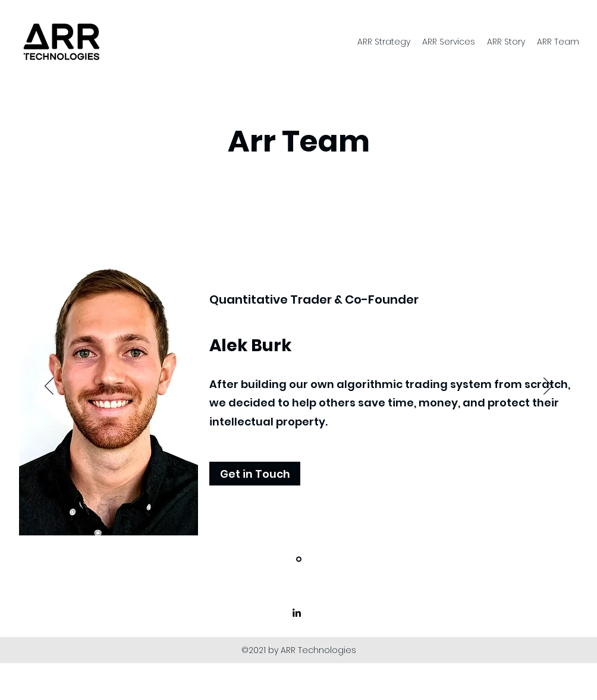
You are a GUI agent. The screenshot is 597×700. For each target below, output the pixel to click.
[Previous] (49, 387)
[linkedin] (297, 613)
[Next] (548, 387)
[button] (255, 474)
